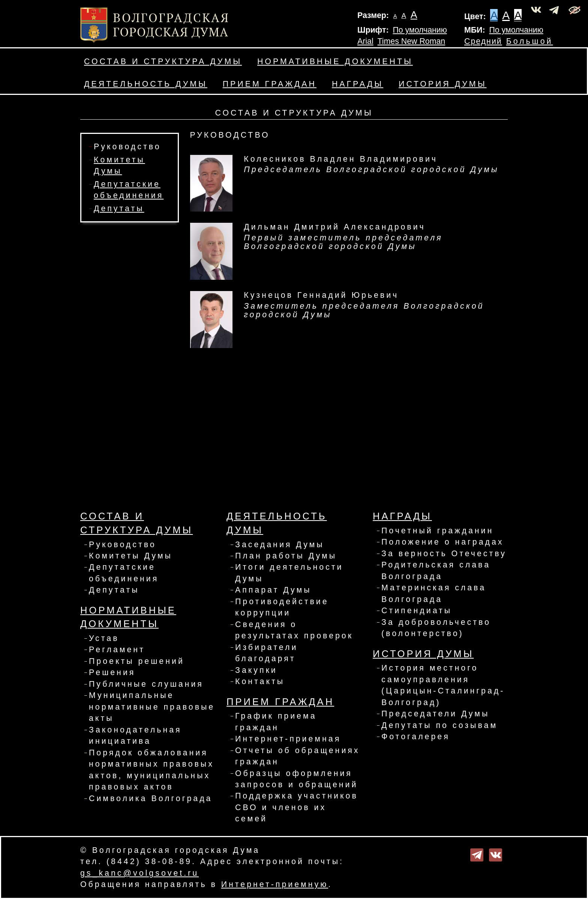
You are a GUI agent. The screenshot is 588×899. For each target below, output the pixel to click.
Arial (365, 41)
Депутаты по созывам (439, 725)
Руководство (127, 147)
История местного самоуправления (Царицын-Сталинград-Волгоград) (443, 685)
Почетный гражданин (437, 531)
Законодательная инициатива (135, 735)
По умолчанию (420, 30)
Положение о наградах (443, 542)
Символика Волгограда (151, 798)
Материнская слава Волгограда (434, 593)
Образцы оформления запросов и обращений (296, 779)
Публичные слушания (146, 684)
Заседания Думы (280, 545)
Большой (530, 41)
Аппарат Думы (273, 590)
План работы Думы (286, 556)
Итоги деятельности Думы (289, 573)
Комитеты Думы (131, 556)
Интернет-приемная (288, 739)
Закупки (256, 670)
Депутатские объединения (124, 573)
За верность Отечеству (444, 554)
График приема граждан (276, 722)
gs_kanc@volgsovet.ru (139, 873)
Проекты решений (137, 661)
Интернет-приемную (275, 884)
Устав (104, 638)
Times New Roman (412, 41)
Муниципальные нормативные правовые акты (152, 707)
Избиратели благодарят (266, 653)
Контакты (260, 681)
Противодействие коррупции (282, 607)
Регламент (117, 650)
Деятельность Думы (146, 84)
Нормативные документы (335, 62)
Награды (358, 84)
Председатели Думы (435, 714)
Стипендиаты (417, 611)
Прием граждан (270, 84)
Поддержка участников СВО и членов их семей (297, 807)
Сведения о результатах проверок (294, 630)
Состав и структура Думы (163, 62)
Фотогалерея (416, 737)
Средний (483, 41)
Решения (112, 672)
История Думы (442, 84)
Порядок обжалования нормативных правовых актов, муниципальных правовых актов (151, 770)
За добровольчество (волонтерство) (436, 628)
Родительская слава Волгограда (436, 570)
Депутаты (119, 209)
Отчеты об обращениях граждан (298, 756)
